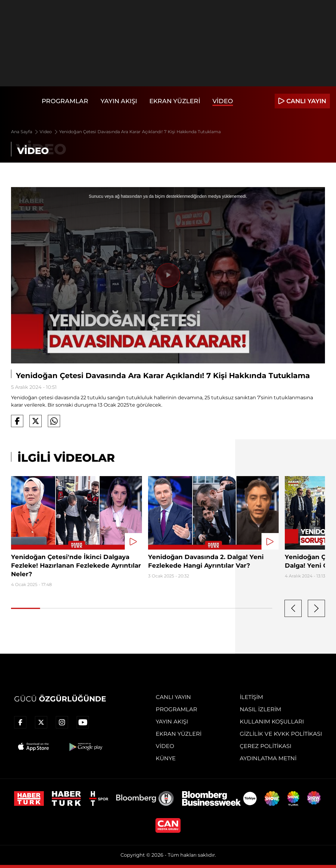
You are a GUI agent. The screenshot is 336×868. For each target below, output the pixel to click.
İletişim (251, 697)
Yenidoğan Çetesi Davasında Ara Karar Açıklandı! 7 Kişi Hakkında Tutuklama (140, 132)
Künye (166, 758)
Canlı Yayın (173, 697)
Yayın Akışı (119, 101)
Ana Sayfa (25, 132)
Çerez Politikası (265, 746)
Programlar (65, 101)
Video (223, 101)
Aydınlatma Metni (268, 758)
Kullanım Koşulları (272, 722)
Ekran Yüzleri (175, 101)
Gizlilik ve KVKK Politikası (281, 734)
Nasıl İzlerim (260, 709)
